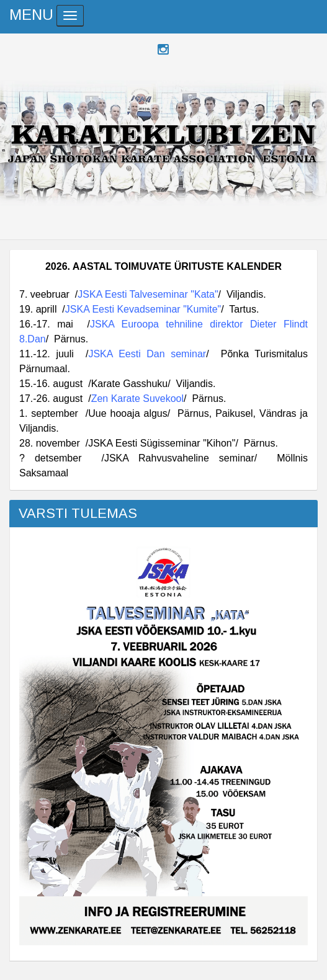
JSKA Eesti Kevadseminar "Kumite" (143, 309)
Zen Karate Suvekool (137, 399)
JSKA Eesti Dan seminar (147, 354)
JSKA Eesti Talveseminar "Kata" (148, 294)
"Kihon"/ (219, 443)
